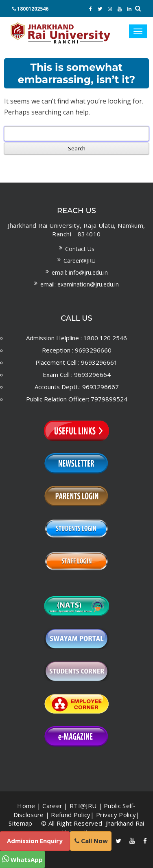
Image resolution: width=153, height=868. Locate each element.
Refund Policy (71, 815)
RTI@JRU (83, 806)
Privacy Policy (116, 815)
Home (26, 806)
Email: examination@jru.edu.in (80, 284)
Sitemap (20, 823)
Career (52, 806)
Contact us (80, 249)
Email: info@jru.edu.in (80, 272)
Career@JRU (80, 261)
